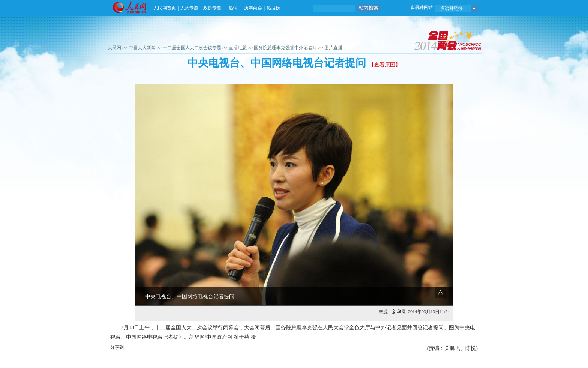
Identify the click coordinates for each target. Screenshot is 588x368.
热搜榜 (273, 8)
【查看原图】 (385, 65)
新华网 (399, 312)
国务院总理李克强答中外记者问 (285, 48)
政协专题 (212, 8)
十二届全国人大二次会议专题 (192, 48)
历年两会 (253, 8)
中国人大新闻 (142, 48)
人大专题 (189, 8)
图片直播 (333, 48)
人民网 (114, 48)
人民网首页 (165, 8)
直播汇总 (238, 48)
